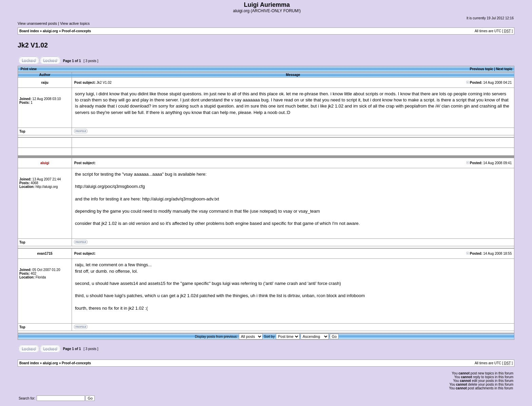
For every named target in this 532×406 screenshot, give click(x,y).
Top (22, 131)
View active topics (75, 23)
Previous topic (482, 69)
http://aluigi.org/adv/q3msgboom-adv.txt (181, 199)
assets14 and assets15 (143, 283)
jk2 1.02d (189, 296)
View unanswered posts (37, 23)
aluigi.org (50, 31)
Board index (29, 31)
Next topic (504, 69)
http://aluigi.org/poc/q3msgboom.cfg (110, 186)
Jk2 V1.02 (33, 45)
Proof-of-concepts (76, 31)
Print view (29, 69)
